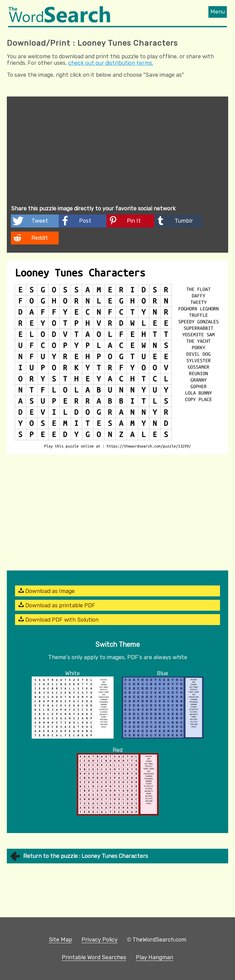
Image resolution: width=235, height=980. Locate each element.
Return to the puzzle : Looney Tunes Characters (86, 856)
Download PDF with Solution (58, 620)
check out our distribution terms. (111, 63)
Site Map (60, 940)
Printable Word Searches (94, 957)
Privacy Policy (100, 940)
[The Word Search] (59, 21)
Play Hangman (155, 957)
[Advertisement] (117, 152)
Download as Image (47, 591)
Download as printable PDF (57, 605)
